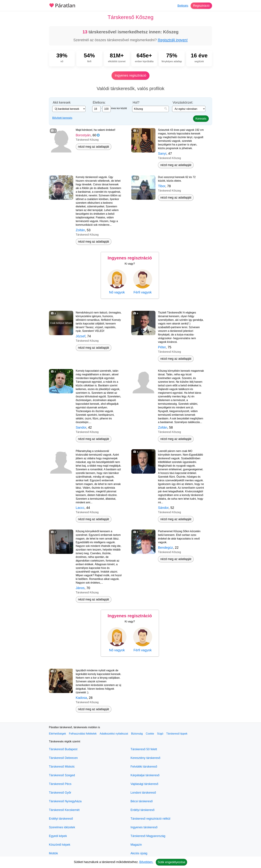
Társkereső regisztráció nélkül (150, 819)
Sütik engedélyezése (171, 862)
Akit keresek (62, 103)
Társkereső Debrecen (63, 758)
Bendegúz (165, 548)
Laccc (80, 508)
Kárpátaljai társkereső (145, 775)
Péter (162, 347)
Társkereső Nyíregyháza (65, 801)
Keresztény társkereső (145, 758)
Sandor (81, 427)
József (81, 336)
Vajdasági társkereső (144, 784)
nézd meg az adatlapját (94, 147)
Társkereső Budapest (63, 749)
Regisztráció (201, 6)
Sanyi (162, 153)
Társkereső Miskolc (62, 767)
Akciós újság (139, 853)
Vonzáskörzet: (183, 103)
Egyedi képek (58, 836)
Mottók (53, 853)
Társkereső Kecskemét (64, 810)
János (80, 588)
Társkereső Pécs (60, 784)
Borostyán (83, 135)
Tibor (162, 186)
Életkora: (99, 103)
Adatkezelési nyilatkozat (114, 734)
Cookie (150, 734)
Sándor (163, 508)
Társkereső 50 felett (144, 749)
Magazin (136, 845)
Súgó (160, 734)
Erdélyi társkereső (61, 819)
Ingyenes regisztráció (131, 75)
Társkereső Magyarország (148, 836)
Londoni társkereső (143, 793)
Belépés (183, 6)
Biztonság (137, 734)
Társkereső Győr (60, 793)
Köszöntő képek (60, 845)
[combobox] (150, 109)
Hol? (136, 103)
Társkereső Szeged (62, 775)
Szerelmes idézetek (62, 827)
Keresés (201, 119)
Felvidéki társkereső (144, 767)
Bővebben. (146, 862)
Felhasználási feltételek (83, 734)
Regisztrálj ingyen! (173, 40)
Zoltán (80, 230)
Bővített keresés (62, 118)
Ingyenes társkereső (144, 827)
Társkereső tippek (177, 734)
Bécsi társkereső (142, 801)
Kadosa (81, 698)
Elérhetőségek (57, 734)
